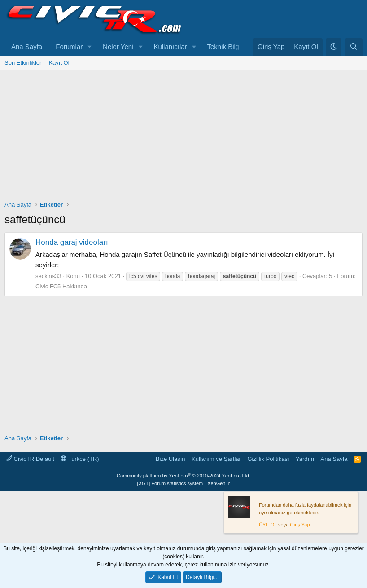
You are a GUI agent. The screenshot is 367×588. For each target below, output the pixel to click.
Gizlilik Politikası (268, 459)
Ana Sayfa (27, 46)
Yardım (305, 459)
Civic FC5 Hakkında (61, 286)
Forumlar (69, 46)
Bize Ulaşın (170, 459)
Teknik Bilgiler (227, 46)
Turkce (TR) (80, 459)
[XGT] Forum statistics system (184, 483)
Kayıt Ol (59, 63)
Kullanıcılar (170, 46)
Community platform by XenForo (183, 476)
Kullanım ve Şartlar (216, 459)
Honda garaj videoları (72, 242)
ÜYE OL (268, 525)
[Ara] (354, 47)
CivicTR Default (30, 459)
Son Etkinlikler (23, 63)
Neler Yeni (118, 46)
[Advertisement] (183, 137)
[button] (90, 47)
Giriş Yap (300, 525)
